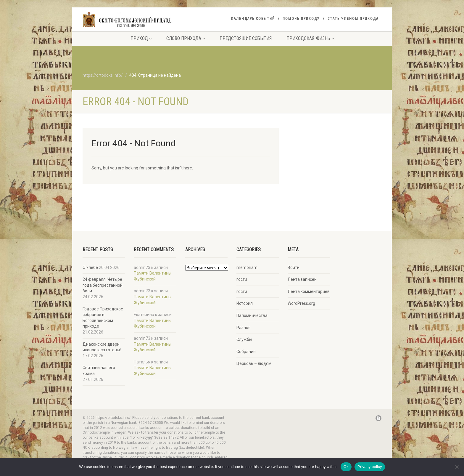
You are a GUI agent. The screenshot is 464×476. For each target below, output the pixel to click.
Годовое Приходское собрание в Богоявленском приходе (103, 318)
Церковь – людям (254, 363)
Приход (141, 38)
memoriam (247, 267)
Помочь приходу (301, 19)
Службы (244, 339)
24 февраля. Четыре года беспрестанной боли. (103, 285)
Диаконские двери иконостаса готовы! (102, 347)
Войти (294, 267)
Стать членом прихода (353, 19)
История (245, 303)
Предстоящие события (246, 38)
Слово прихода (186, 38)
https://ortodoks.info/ (103, 75)
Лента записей (302, 279)
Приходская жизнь (310, 38)
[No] (457, 467)
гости (242, 279)
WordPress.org (301, 303)
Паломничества (252, 315)
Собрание (246, 352)
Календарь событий (253, 19)
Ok (346, 467)
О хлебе (90, 267)
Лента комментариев (309, 291)
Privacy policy (370, 467)
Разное (244, 328)
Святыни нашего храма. (99, 371)
